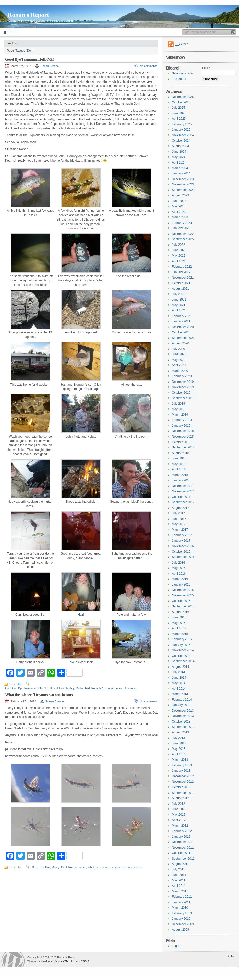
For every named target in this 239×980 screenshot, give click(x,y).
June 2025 (179, 113)
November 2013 (183, 716)
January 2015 (181, 645)
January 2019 (181, 426)
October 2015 (181, 601)
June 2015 (179, 617)
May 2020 (179, 360)
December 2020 (183, 327)
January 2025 (181, 130)
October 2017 (181, 497)
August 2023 (180, 195)
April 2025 (179, 119)
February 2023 (182, 223)
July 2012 (178, 804)
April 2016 (179, 574)
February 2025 (182, 124)
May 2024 (179, 157)
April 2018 (179, 469)
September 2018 (183, 447)
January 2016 (181, 584)
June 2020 (179, 354)
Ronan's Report (28, 15)
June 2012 (179, 809)
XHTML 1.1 (68, 961)
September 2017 (183, 502)
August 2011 (180, 864)
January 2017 (181, 541)
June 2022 (179, 250)
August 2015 (180, 612)
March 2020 (180, 371)
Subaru (119, 688)
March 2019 (180, 415)
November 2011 (183, 848)
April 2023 (179, 212)
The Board (179, 79)
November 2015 (183, 595)
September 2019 (183, 398)
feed (182, 44)
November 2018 (183, 437)
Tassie (82, 867)
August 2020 (180, 343)
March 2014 (180, 694)
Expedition (16, 684)
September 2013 (183, 727)
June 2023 (179, 201)
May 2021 (179, 305)
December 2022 (183, 234)
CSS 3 (85, 961)
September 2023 (183, 190)
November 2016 (183, 546)
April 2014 (179, 689)
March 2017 (180, 530)
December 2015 (183, 590)
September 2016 (183, 557)
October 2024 (181, 141)
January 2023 (181, 228)
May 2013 (179, 749)
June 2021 (179, 300)
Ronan (109, 688)
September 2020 (183, 338)
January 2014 (181, 705)
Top (233, 956)
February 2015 (182, 639)
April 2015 (179, 628)
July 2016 (178, 563)
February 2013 (182, 765)
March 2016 (180, 579)
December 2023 (183, 179)
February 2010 (182, 913)
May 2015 (179, 623)
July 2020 (178, 349)
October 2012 (181, 787)
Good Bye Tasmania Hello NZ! (29, 688)
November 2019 (183, 387)
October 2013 (181, 722)
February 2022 (182, 267)
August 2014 (180, 667)
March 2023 (180, 217)
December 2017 (183, 486)
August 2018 (180, 453)
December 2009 (183, 924)
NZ (101, 688)
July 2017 (178, 513)
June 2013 (179, 743)
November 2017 (183, 491)
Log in (176, 946)
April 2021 (179, 310)
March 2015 (180, 634)
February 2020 (182, 376)
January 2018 (181, 480)
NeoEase (46, 961)
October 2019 (181, 393)
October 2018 (181, 442)
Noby (95, 688)
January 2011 (181, 902)
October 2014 (181, 656)
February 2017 (182, 535)
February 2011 (182, 897)
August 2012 (180, 798)
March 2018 (180, 475)
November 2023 (183, 184)
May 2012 (179, 815)
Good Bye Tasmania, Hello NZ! (29, 59)
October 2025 (181, 102)
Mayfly (56, 867)
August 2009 (180, 930)
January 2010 (181, 919)
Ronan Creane (50, 66)
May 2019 (179, 409)
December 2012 (183, 776)
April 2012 (179, 820)
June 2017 (179, 519)
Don (6, 688)
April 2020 (179, 365)
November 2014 (183, 650)
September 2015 (183, 606)
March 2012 (180, 826)
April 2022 (179, 261)
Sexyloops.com (182, 73)
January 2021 (181, 321)
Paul (64, 867)
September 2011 (183, 859)
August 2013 (180, 732)
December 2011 (183, 842)
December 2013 (183, 711)
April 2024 (179, 162)
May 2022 (179, 256)
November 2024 (183, 135)
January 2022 (181, 272)
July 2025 (178, 108)
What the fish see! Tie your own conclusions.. (40, 695)
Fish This (44, 867)
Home (6, 32)
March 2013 (180, 760)
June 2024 (179, 152)
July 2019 (178, 404)
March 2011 (180, 891)
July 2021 (178, 294)
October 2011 (181, 853)
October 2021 (181, 283)
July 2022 (178, 245)
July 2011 (178, 869)
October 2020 (181, 332)
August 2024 (180, 146)
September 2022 (183, 239)
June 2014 (179, 678)
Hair (52, 688)
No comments (148, 66)
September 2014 (183, 661)
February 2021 (182, 316)
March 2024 (180, 168)
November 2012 (183, 782)
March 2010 (180, 908)
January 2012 (181, 837)
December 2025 (183, 97)
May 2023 (179, 206)
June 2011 (179, 875)
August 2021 (180, 289)
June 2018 (179, 458)
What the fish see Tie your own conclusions (115, 867)
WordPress (13, 960)
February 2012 (182, 831)
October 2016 (181, 552)
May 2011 (179, 880)
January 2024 (181, 173)
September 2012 (183, 793)
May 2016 (179, 568)
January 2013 (181, 771)
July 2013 (178, 738)
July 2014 (178, 672)
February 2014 (182, 700)
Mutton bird (83, 688)
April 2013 (179, 754)
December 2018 (183, 431)
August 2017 (180, 508)
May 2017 (179, 524)
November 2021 (183, 278)
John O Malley (65, 688)
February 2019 (182, 420)
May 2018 (179, 464)
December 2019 (183, 382)
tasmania (131, 688)
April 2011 (179, 886)
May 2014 (179, 683)
